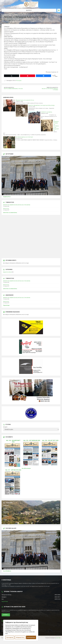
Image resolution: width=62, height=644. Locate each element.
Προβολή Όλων (7, 197)
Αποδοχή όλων (31, 637)
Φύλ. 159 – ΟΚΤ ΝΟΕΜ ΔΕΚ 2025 (32, 440)
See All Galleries (7, 571)
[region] (21, 630)
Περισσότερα (6, 305)
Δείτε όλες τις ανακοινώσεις (10, 213)
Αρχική (6, 21)
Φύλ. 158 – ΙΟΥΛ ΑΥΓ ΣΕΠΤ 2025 (50, 440)
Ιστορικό (5, 427)
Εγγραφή (6, 615)
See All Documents (26, 468)
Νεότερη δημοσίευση (9, 87)
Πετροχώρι (19, 81)
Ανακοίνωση (6, 209)
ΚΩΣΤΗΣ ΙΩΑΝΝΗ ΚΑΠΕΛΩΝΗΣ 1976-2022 (13, 89)
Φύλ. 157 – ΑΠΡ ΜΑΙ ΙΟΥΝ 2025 (13, 470)
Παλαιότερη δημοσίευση (52, 87)
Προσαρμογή (10, 637)
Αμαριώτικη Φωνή (7, 272)
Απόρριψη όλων (20, 637)
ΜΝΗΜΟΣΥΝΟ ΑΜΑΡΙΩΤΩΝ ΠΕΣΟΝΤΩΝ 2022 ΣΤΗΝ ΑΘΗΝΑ (17, 205)
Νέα (9, 21)
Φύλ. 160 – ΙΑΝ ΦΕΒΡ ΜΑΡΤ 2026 (13, 441)
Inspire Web (58, 638)
